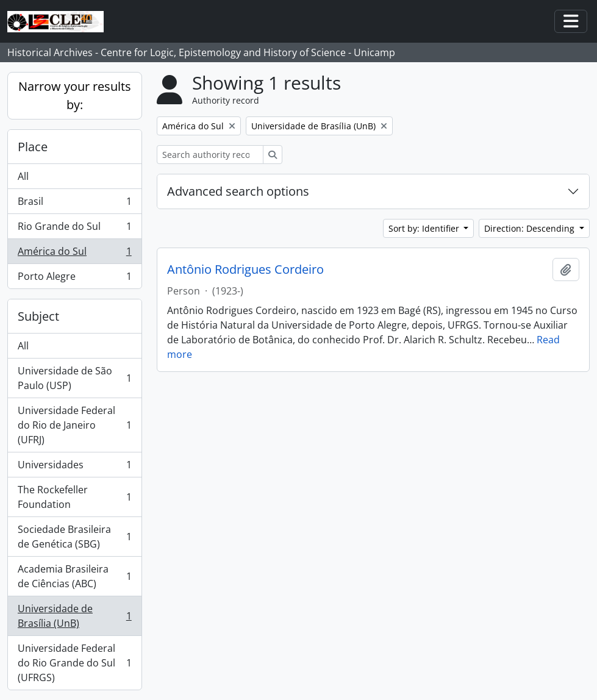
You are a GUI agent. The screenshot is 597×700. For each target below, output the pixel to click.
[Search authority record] (210, 155)
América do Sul (74, 254)
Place (33, 147)
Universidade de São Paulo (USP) (74, 378)
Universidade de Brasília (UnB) (74, 616)
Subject (38, 316)
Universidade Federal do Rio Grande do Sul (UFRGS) (74, 663)
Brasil (74, 204)
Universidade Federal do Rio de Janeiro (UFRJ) (74, 425)
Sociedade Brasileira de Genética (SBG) (74, 537)
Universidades (74, 467)
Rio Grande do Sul (74, 229)
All (23, 176)
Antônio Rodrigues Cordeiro (245, 270)
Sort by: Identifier (425, 228)
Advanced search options (238, 191)
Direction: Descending (531, 228)
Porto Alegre (74, 279)
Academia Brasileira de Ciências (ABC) (74, 576)
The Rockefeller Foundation (74, 497)
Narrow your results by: (75, 95)
